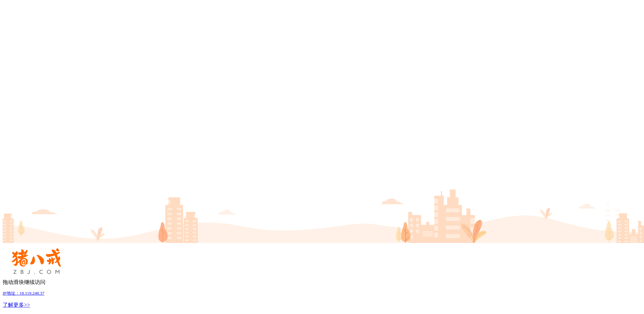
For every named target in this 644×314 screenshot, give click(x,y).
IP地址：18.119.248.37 (24, 293)
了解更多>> (16, 305)
